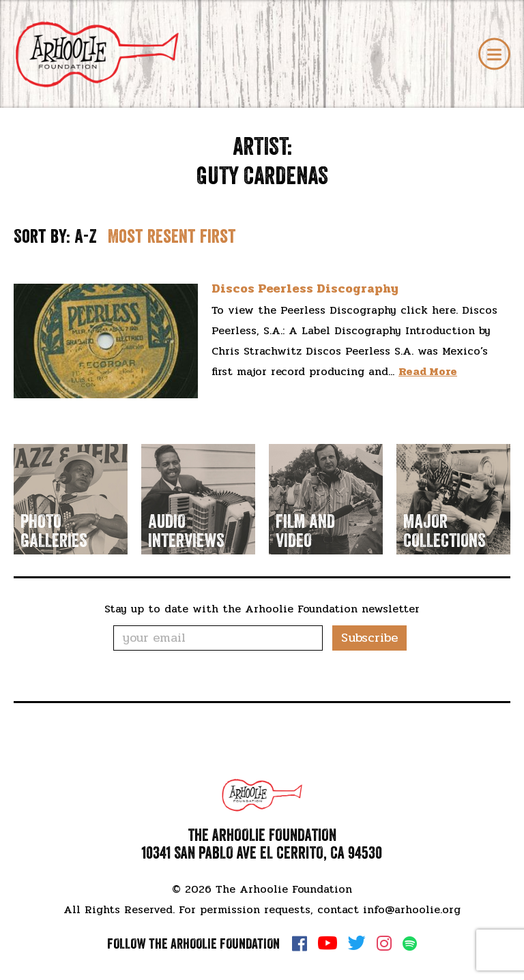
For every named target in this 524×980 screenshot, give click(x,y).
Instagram (384, 943)
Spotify (410, 944)
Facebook (300, 943)
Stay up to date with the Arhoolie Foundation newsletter (262, 609)
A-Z (86, 236)
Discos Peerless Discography (305, 288)
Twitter (357, 943)
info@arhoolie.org (412, 909)
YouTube (327, 943)
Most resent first (172, 236)
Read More (428, 371)
